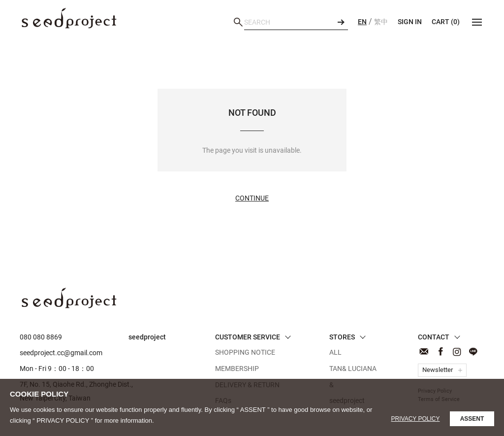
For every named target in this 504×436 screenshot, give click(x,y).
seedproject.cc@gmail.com (61, 353)
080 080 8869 (41, 337)
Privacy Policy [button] (416, 419)
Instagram (457, 352)
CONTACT (424, 352)
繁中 (381, 22)
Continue (252, 198)
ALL (335, 352)
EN (362, 22)
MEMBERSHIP (237, 369)
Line (473, 352)
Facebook (440, 352)
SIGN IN (410, 22)
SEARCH (341, 22)
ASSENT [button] (472, 419)
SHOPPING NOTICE (245, 352)
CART (446, 22)
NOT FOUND (69, 18)
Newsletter (438, 370)
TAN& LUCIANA (353, 369)
